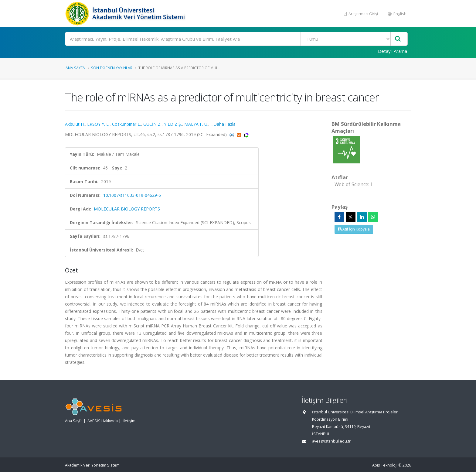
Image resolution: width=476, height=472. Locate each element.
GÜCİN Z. (152, 124)
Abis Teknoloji (385, 465)
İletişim (129, 421)
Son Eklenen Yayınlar (112, 68)
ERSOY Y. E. (98, 124)
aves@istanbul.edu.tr (331, 441)
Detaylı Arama (393, 51)
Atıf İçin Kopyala (354, 229)
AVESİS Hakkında (103, 421)
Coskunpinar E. (126, 124)
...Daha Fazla (223, 124)
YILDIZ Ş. (173, 124)
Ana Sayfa (75, 68)
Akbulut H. (75, 124)
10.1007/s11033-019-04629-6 (132, 195)
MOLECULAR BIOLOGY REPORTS (127, 209)
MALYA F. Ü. (196, 124)
